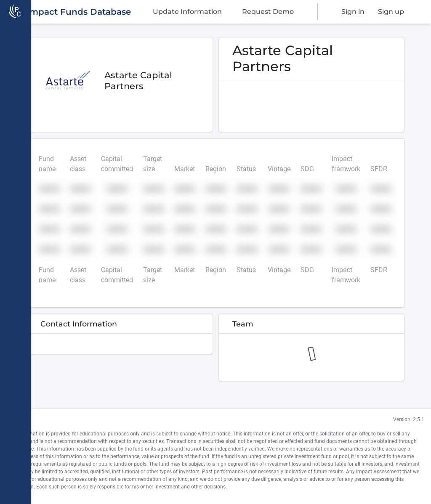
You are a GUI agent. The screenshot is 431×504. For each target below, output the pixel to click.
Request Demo (269, 14)
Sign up (389, 14)
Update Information (193, 14)
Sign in (356, 14)
